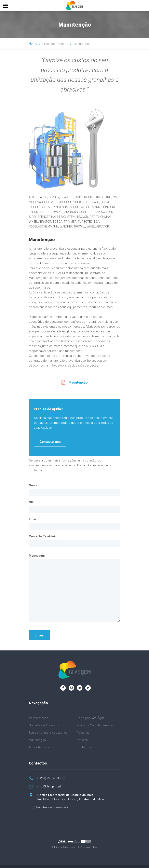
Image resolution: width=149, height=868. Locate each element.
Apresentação (39, 718)
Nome (33, 485)
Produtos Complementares (95, 725)
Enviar (39, 635)
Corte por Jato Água (90, 718)
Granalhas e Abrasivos (44, 725)
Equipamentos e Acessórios (48, 733)
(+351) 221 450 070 (51, 778)
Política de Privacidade (63, 848)
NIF (31, 502)
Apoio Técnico (39, 747)
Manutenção (75, 382)
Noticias (82, 740)
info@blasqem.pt (49, 786)
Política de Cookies (88, 848)
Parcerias (83, 733)
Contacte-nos (50, 442)
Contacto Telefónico (44, 536)
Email (33, 519)
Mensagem (37, 556)
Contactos (84, 747)
